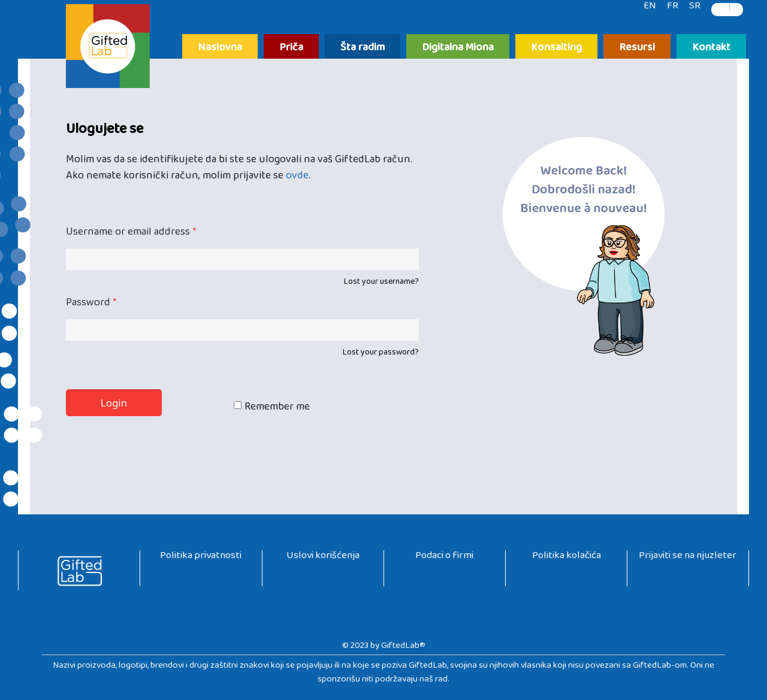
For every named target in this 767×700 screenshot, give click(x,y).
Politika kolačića (567, 558)
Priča (291, 48)
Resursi (637, 48)
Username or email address (131, 234)
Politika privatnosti (201, 558)
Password (91, 305)
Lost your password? (381, 354)
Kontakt (711, 48)
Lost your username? (381, 284)
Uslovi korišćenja (323, 558)
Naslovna (220, 48)
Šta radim (363, 48)
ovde (297, 178)
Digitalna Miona (458, 48)
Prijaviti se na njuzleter (688, 558)
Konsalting (556, 48)
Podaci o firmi (444, 558)
